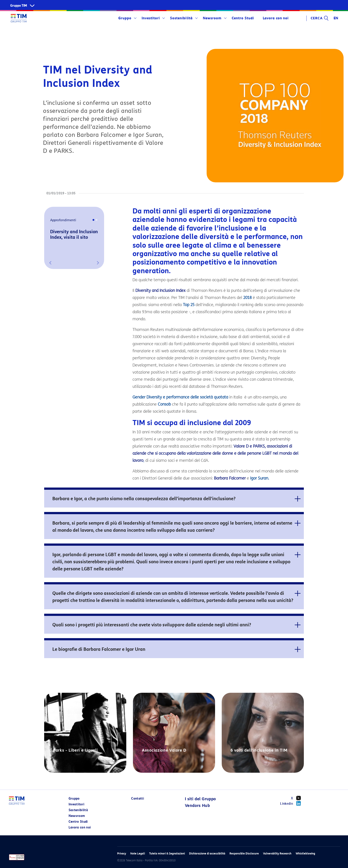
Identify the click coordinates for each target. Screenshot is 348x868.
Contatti (138, 799)
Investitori (151, 18)
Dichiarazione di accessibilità (207, 853)
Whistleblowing (305, 853)
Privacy (122, 853)
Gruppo (125, 18)
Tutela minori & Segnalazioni (167, 853)
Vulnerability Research (277, 853)
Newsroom (212, 18)
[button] (50, 263)
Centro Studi (243, 18)
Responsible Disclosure (244, 853)
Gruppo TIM (19, 6)
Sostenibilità (181, 18)
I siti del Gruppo (200, 799)
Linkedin (292, 803)
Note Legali (138, 853)
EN (336, 18)
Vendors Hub (197, 806)
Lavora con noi (276, 18)
